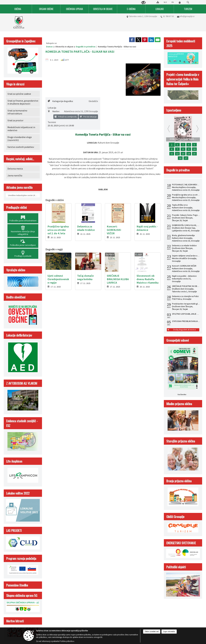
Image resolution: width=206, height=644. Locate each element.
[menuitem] (18, 9)
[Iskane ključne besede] (185, 2)
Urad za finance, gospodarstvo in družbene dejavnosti (23, 102)
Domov (49, 47)
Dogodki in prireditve (86, 47)
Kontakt (14, 340)
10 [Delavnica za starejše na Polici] (194, 149)
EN (173, 2)
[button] (5, 314)
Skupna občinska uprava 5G (22, 595)
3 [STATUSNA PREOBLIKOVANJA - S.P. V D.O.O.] (183, 145)
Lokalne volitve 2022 (18, 493)
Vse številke (182, 394)
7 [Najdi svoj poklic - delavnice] (177, 149)
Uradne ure (63, 340)
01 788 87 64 (18, 360)
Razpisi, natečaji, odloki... (20, 159)
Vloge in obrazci (15, 84)
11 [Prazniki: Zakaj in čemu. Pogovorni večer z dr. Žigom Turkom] (172, 154)
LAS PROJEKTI (14, 530)
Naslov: (54, 111)
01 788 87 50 (168, 16)
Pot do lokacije (88, 117)
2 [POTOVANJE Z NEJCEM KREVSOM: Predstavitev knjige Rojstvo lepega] (177, 145)
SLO (165, 2)
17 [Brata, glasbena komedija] (186, 158)
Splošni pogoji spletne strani (53, 379)
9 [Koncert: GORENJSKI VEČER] (189, 149)
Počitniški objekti (176, 567)
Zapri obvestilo (169, 632)
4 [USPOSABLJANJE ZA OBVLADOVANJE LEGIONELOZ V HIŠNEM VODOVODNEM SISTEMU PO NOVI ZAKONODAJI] (189, 145)
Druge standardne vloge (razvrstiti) (20, 139)
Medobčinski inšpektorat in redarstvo (21, 129)
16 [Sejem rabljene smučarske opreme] (180, 158)
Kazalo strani (159, 379)
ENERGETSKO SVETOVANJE (181, 543)
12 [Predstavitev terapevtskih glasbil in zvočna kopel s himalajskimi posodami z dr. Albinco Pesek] (177, 154)
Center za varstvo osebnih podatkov (85, 379)
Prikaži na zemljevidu (66, 117)
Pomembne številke (17, 585)
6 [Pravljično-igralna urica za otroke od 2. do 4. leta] (172, 149)
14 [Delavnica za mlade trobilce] (189, 154)
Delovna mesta (15, 169)
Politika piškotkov (141, 379)
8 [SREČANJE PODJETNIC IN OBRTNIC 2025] (183, 149)
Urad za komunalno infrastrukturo (17, 112)
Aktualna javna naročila (19, 187)
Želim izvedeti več (152, 632)
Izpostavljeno (174, 110)
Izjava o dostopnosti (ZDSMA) (116, 379)
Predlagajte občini (16, 207)
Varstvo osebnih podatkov (21, 147)
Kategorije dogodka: (60, 101)
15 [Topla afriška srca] (194, 154)
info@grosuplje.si (187, 16)
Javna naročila (15, 175)
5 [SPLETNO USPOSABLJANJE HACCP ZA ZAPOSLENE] (194, 145)
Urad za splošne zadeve (19, 94)
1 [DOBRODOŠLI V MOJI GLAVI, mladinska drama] (172, 145)
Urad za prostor (15, 120)
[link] (132, 40)
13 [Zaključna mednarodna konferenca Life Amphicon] (183, 154)
